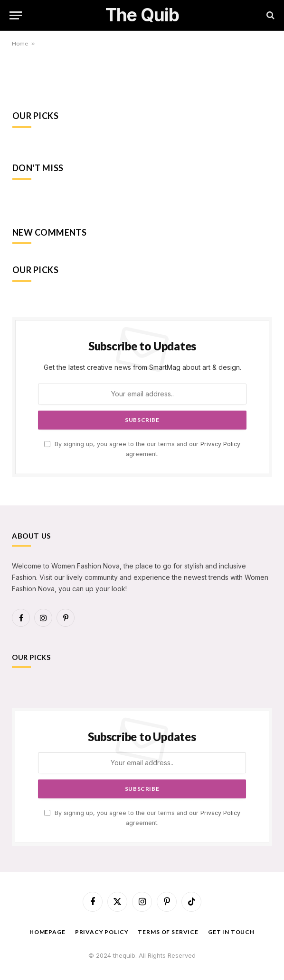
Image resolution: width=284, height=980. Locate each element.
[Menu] (16, 15)
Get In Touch (231, 932)
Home (20, 43)
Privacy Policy (220, 444)
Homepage (47, 932)
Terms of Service (168, 932)
